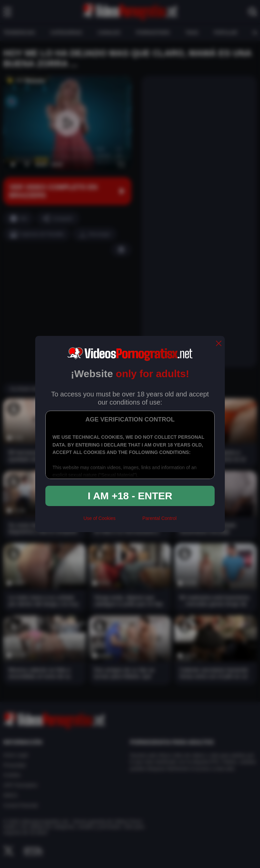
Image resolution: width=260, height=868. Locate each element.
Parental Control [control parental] (159, 518)
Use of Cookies (99, 518)
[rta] (129, 521)
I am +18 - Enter (130, 496)
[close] (219, 344)
